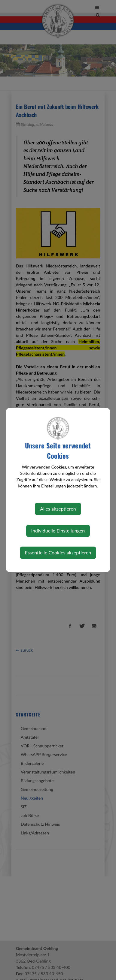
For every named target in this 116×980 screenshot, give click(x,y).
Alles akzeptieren (58, 509)
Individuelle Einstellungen (58, 531)
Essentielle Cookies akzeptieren (58, 552)
